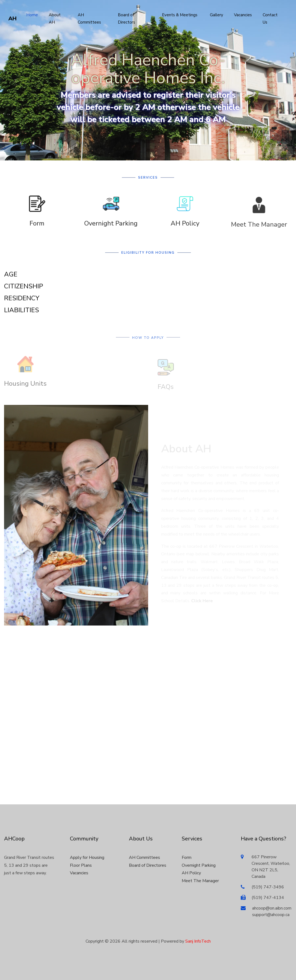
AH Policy (185, 228)
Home (32, 15)
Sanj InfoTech (198, 941)
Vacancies (243, 15)
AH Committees (89, 19)
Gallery (217, 15)
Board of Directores (148, 865)
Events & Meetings (180, 15)
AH (12, 19)
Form (37, 228)
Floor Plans (81, 865)
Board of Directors (126, 19)
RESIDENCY (22, 298)
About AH (55, 19)
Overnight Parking (111, 228)
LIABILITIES (22, 310)
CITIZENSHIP (24, 286)
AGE (11, 274)
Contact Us (270, 19)
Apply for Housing (87, 857)
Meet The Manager (259, 231)
